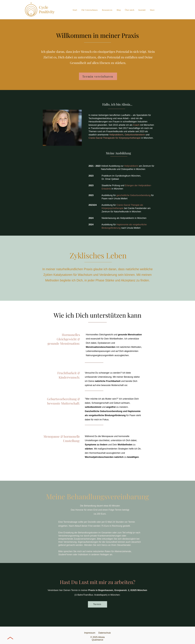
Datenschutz (105, 633)
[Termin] (97, 604)
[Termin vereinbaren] (98, 76)
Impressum (91, 633)
